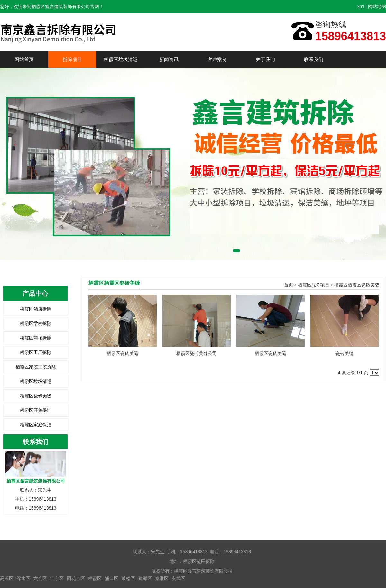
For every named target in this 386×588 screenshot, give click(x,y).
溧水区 (23, 578)
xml (361, 6)
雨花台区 (76, 578)
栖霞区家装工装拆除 (36, 367)
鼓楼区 (128, 578)
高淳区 (7, 578)
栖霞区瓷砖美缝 (36, 396)
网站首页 (24, 59)
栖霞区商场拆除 (36, 338)
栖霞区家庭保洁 (36, 425)
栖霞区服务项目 (314, 285)
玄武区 (179, 578)
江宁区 (57, 578)
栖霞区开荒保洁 (36, 410)
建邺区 (145, 578)
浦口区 (112, 578)
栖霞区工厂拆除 (36, 352)
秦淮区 (162, 578)
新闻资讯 (169, 59)
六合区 (40, 578)
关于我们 (265, 59)
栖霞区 (95, 578)
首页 (289, 285)
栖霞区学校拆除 (36, 323)
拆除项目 (72, 59)
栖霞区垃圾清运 (121, 59)
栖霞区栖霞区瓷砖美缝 (357, 285)
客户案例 (217, 59)
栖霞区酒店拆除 (36, 309)
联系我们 (314, 59)
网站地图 (377, 6)
